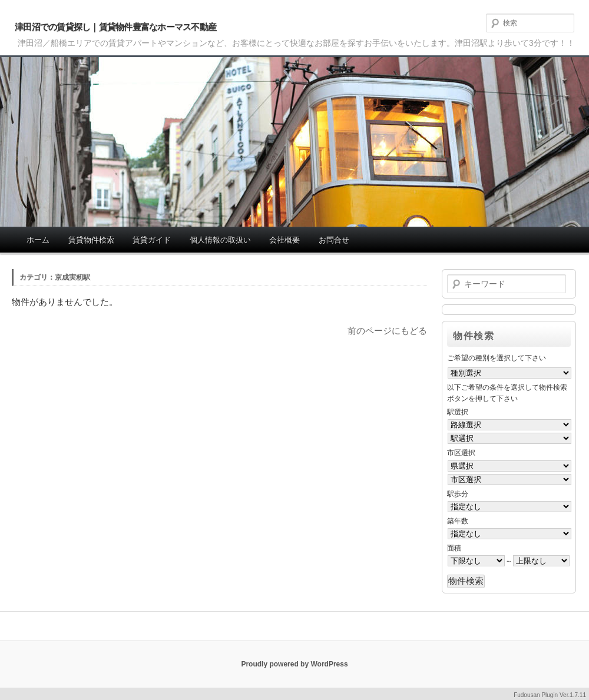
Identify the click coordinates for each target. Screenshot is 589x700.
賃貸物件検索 (91, 240)
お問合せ (334, 240)
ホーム (38, 240)
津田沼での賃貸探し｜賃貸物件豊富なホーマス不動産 (115, 27)
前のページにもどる (387, 331)
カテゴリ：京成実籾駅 (55, 277)
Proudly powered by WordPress (294, 664)
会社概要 (284, 240)
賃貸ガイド (152, 240)
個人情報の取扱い (220, 240)
